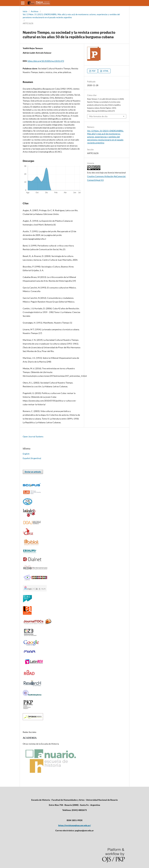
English (26, 454)
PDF (93, 71)
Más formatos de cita (98, 116)
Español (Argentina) (32, 458)
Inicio (25, 11)
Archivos (35, 11)
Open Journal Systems (33, 436)
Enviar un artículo (33, 472)
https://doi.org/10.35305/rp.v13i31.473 (46, 61)
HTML (106, 71)
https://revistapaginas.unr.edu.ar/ (75, 825)
